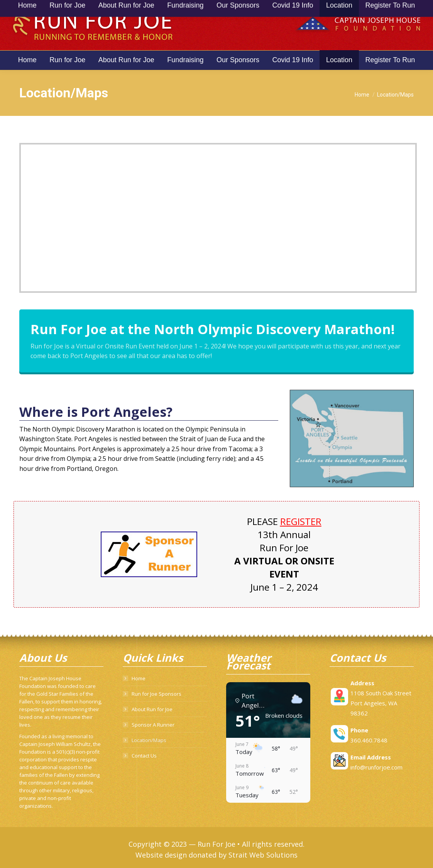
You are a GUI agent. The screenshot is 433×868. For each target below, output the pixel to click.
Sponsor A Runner (153, 725)
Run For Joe (216, 844)
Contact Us (144, 756)
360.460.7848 (369, 740)
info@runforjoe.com (376, 767)
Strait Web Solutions (263, 855)
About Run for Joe (152, 709)
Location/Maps (149, 740)
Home (139, 678)
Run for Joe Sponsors (156, 694)
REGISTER (301, 521)
